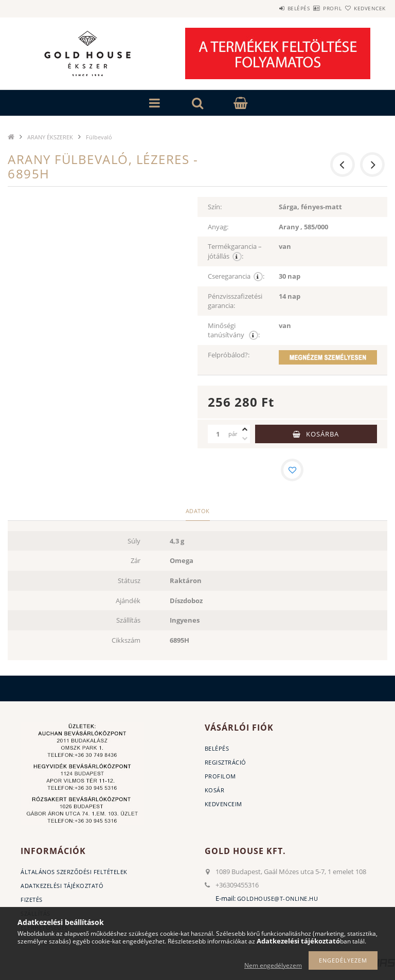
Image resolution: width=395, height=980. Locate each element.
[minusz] (245, 439)
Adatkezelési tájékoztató (62, 886)
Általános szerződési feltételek (74, 872)
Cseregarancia (236, 276)
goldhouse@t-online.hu (278, 899)
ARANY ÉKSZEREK (50, 137)
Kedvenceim (223, 804)
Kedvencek (364, 8)
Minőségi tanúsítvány (234, 331)
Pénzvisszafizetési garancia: (235, 301)
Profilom (220, 776)
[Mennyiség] (218, 434)
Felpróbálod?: (229, 355)
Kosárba (322, 434)
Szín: (215, 207)
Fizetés (32, 900)
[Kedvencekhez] (292, 470)
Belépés (268, 8)
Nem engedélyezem (273, 965)
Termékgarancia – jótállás (235, 251)
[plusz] (245, 429)
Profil (314, 8)
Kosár (215, 790)
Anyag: (218, 227)
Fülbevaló (99, 137)
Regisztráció (226, 762)
